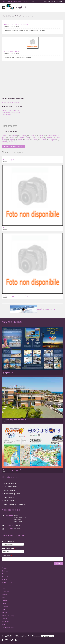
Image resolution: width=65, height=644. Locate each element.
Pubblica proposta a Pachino (13, 146)
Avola (28, 140)
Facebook (3, 640)
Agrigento (53, 140)
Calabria (5, 574)
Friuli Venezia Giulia (8, 583)
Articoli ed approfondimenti (11, 110)
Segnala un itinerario (10, 483)
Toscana (5, 613)
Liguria (4, 589)
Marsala (12, 138)
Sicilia (4, 610)
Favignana (43, 140)
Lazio (4, 586)
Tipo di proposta (8, 549)
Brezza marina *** (9, 372)
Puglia (4, 604)
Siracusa (14, 136)
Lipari (41, 138)
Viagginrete (21, 7)
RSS (16, 640)
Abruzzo (5, 568)
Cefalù (35, 140)
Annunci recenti (9, 497)
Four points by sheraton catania (14, 420)
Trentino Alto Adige (8, 616)
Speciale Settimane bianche (32, 309)
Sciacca (32, 136)
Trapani (41, 136)
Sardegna (5, 607)
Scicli (12, 142)
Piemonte (5, 601)
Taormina (49, 138)
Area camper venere (10, 228)
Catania (23, 136)
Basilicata (5, 571)
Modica (4, 142)
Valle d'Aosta (6, 622)
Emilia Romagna (7, 580)
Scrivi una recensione (11, 487)
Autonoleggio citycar (12, 51)
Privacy (16, 516)
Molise (4, 598)
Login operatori (49, 1)
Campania (5, 577)
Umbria (4, 619)
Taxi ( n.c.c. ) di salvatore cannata (16, 24)
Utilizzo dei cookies (20, 518)
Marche (4, 595)
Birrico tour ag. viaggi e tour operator (16, 470)
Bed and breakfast (10, 501)
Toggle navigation (4, 7)
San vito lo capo (24, 138)
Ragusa (11, 140)
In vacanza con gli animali (12, 494)
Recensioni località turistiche (11, 112)
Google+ (7, 640)
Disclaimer (17, 520)
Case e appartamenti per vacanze (15, 504)
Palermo (5, 136)
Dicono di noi (18, 522)
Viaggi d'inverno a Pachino (10, 102)
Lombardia (5, 592)
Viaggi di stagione (10, 490)
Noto (35, 138)
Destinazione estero (8, 627)
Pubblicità (17, 529)
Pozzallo (20, 140)
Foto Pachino (6, 114)
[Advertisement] (32, 79)
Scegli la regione (9, 541)
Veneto (4, 625)
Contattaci (59, 1)
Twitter (12, 640)
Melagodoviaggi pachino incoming (15, 296)
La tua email (7, 556)
